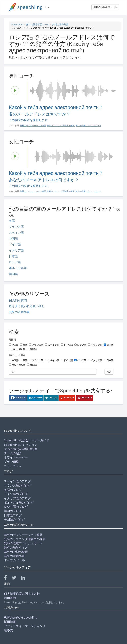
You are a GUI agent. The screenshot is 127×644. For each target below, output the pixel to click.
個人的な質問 (18, 300)
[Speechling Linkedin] (25, 578)
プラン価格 (11, 462)
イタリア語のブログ (17, 498)
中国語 (13, 239)
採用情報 (10, 622)
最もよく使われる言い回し (27, 306)
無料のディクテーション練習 (23, 535)
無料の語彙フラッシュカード (23, 543)
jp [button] (47, 7)
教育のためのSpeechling (21, 617)
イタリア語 (16, 250)
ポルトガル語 (18, 268)
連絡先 (8, 630)
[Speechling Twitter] (16, 578)
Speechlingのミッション (21, 445)
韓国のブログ (13, 511)
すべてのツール (14, 560)
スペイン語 (16, 233)
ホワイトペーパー (16, 457)
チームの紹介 (13, 453)
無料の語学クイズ (16, 547)
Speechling (17, 24)
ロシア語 (15, 262)
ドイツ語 (15, 244)
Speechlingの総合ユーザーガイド (27, 440)
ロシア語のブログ (16, 507)
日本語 (13, 256)
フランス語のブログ (17, 485)
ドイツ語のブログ (16, 494)
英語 (12, 221)
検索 (109, 372)
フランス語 (16, 227)
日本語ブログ (13, 515)
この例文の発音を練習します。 (30, 120)
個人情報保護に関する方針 (22, 594)
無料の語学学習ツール (105, 7)
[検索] (53, 372)
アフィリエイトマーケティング (25, 626)
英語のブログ (13, 490)
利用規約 (10, 598)
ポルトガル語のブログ (19, 503)
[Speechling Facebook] (7, 578)
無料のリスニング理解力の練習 (25, 539)
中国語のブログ (14, 519)
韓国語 (13, 274)
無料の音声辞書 (60, 24)
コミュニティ (13, 466)
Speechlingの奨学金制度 (21, 449)
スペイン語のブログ (17, 481)
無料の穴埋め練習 (16, 552)
